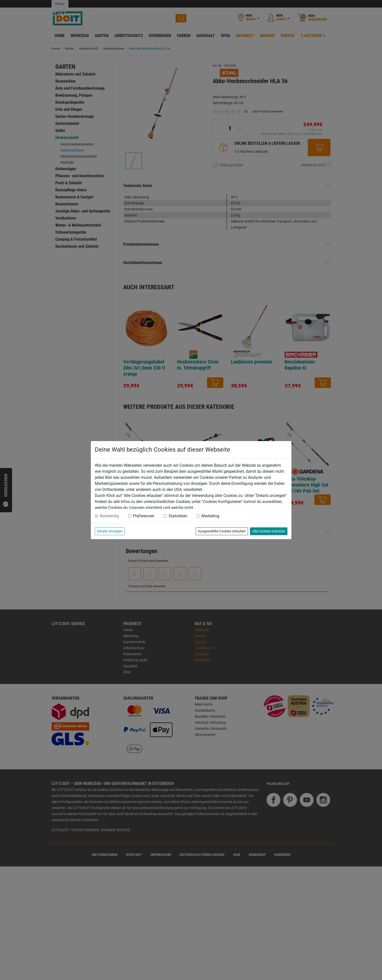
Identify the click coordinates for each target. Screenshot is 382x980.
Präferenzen (144, 516)
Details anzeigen (110, 531)
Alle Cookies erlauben (269, 531)
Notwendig (109, 516)
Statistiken (178, 516)
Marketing (210, 516)
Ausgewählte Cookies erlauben (222, 531)
